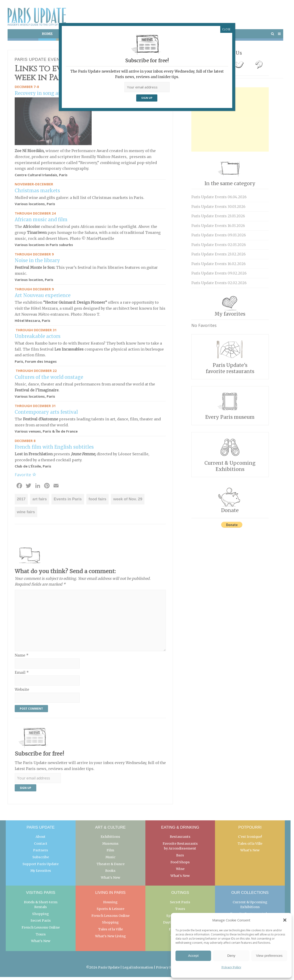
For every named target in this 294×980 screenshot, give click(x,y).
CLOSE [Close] (226, 29)
